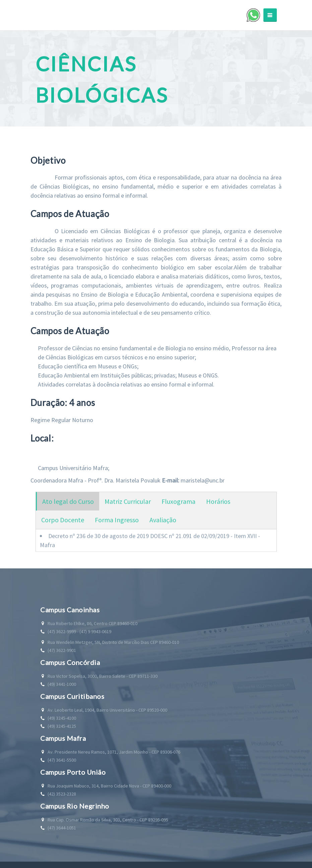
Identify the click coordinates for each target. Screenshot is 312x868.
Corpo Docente (63, 525)
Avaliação (163, 525)
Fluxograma (178, 506)
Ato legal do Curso (68, 506)
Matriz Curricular (128, 506)
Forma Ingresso (117, 525)
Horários (218, 506)
